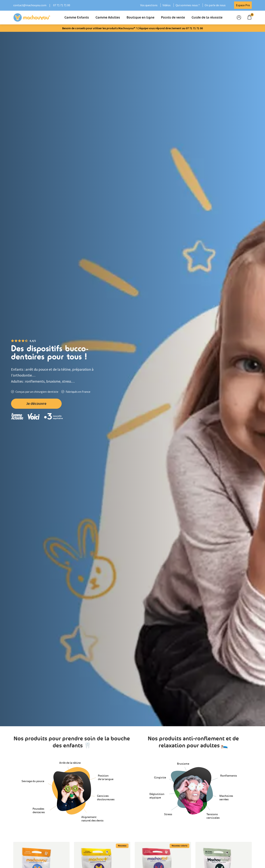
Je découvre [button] (36, 404)
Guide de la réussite (207, 17)
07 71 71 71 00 (62, 5)
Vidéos (167, 5)
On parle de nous (215, 5)
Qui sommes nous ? (188, 5)
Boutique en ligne (141, 17)
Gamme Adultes (108, 17)
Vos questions (149, 5)
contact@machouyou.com (30, 5)
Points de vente (173, 17)
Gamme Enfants (77, 17)
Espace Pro (243, 5)
